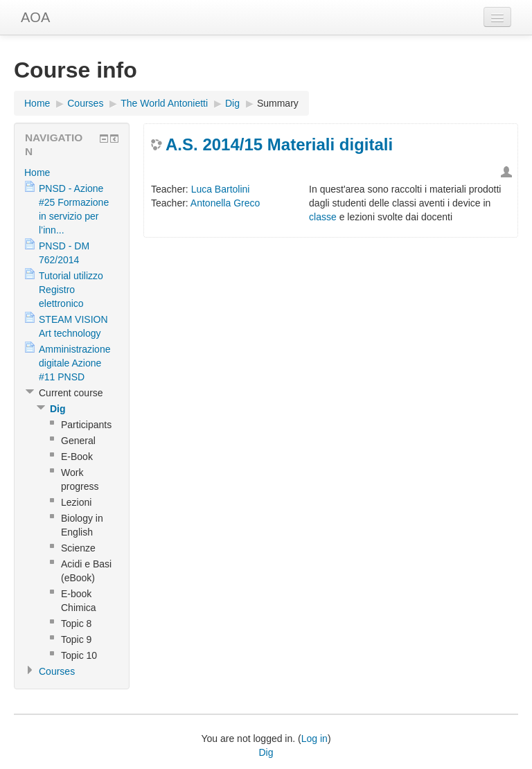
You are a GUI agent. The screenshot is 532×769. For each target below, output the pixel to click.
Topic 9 (76, 639)
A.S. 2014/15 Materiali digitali (279, 144)
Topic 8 (76, 624)
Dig (232, 103)
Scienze (78, 548)
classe (323, 217)
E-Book (77, 457)
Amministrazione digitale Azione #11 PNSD (74, 363)
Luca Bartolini (221, 189)
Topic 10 (79, 655)
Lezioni (76, 502)
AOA (35, 17)
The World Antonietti (164, 103)
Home (37, 103)
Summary (278, 103)
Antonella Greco (225, 203)
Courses (85, 103)
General (78, 441)
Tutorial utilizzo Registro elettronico (71, 290)
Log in (314, 739)
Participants (86, 425)
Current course (71, 393)
